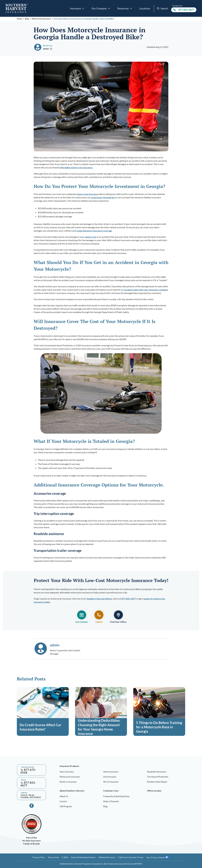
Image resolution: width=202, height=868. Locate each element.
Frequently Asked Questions (116, 796)
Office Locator (154, 791)
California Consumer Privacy (131, 857)
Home (19, 19)
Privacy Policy (39, 857)
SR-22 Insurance (111, 782)
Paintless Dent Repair (157, 782)
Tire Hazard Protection (158, 777)
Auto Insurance (67, 772)
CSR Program (66, 806)
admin (46, 49)
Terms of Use (53, 857)
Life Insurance (110, 777)
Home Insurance (111, 772)
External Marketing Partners (83, 857)
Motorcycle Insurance (41, 19)
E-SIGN (65, 857)
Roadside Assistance (157, 772)
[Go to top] (1, 754)
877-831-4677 (184, 10)
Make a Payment (111, 801)
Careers (63, 801)
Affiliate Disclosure (107, 857)
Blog (27, 19)
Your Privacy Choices (158, 857)
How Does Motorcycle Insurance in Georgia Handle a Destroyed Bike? (84, 19)
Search (162, 8)
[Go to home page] (17, 8)
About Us (64, 796)
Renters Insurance (68, 782)
